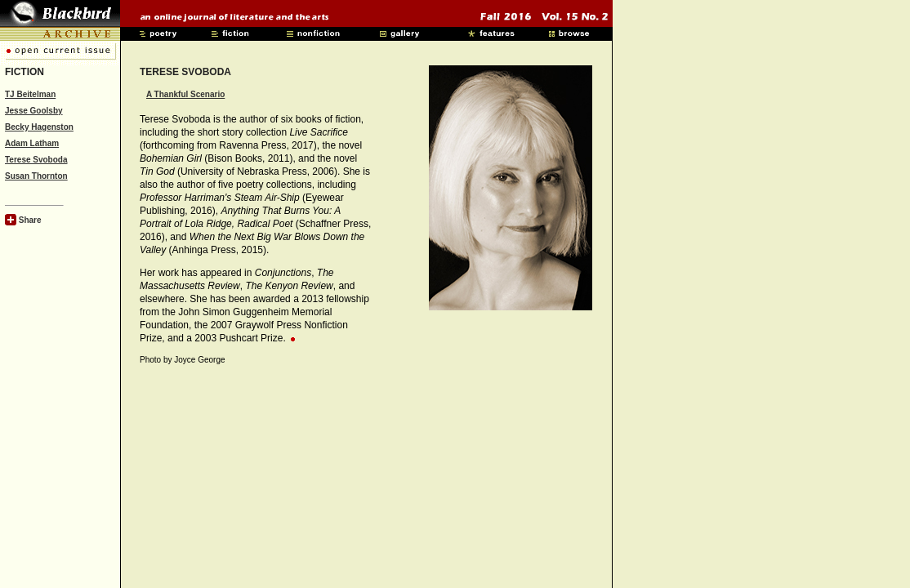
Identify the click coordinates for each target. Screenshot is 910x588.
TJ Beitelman (30, 94)
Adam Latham (32, 143)
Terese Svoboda (36, 160)
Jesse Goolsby (34, 111)
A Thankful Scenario (185, 94)
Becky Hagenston (39, 127)
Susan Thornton (36, 176)
